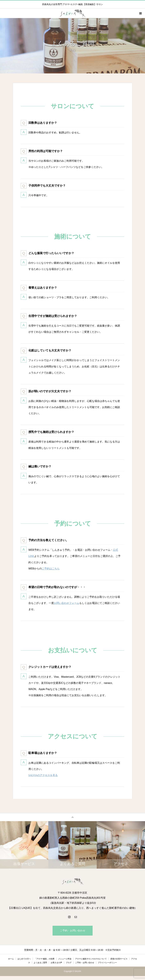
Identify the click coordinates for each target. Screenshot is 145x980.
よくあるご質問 (40, 967)
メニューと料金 (65, 963)
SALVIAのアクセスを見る (43, 779)
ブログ (69, 967)
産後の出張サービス (119, 963)
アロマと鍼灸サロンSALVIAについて (91, 963)
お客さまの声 (56, 967)
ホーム (11, 963)
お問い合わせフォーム (67, 606)
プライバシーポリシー (107, 967)
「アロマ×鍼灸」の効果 (45, 963)
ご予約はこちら (51, 571)
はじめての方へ (24, 963)
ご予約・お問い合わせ (73, 935)
